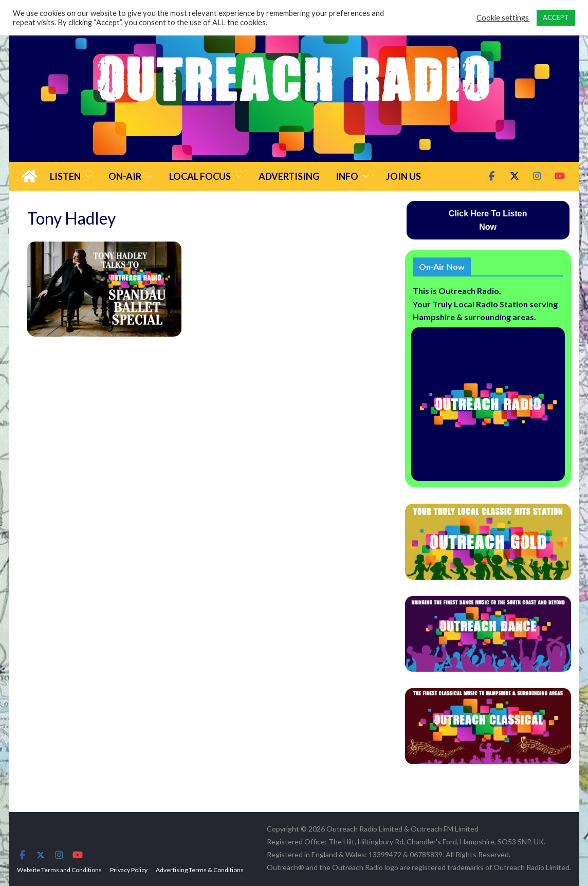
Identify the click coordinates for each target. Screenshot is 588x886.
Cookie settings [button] (503, 18)
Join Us (403, 176)
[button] (86, 176)
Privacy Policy (129, 870)
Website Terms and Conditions (59, 870)
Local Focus (200, 176)
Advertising (289, 176)
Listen (65, 176)
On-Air (125, 176)
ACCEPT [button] (556, 17)
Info (347, 176)
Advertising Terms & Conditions (200, 870)
